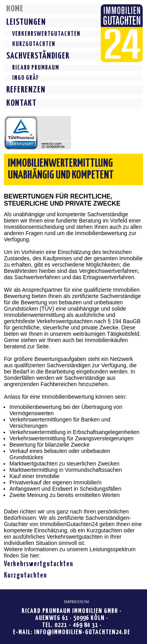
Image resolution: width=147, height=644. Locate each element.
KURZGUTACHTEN (34, 44)
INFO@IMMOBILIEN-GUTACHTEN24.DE (82, 632)
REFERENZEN (26, 90)
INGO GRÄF (25, 78)
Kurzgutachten (25, 576)
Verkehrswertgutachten (39, 564)
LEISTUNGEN (26, 22)
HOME (15, 9)
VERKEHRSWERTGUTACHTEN (46, 34)
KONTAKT (21, 103)
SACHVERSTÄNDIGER (38, 56)
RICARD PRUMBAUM (36, 68)
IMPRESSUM (76, 602)
